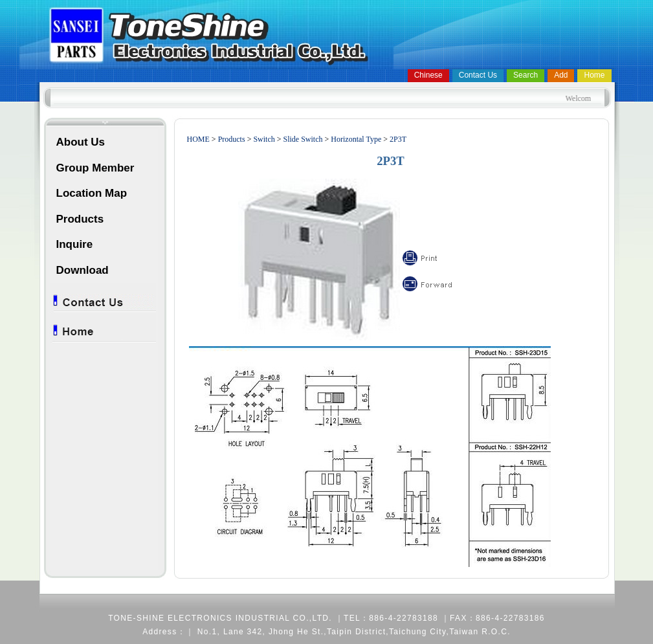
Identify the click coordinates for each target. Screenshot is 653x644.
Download (83, 270)
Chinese (428, 75)
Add (561, 75)
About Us (81, 142)
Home (594, 75)
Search (526, 75)
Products (80, 219)
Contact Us (478, 75)
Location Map (92, 193)
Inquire (75, 244)
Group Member (95, 168)
